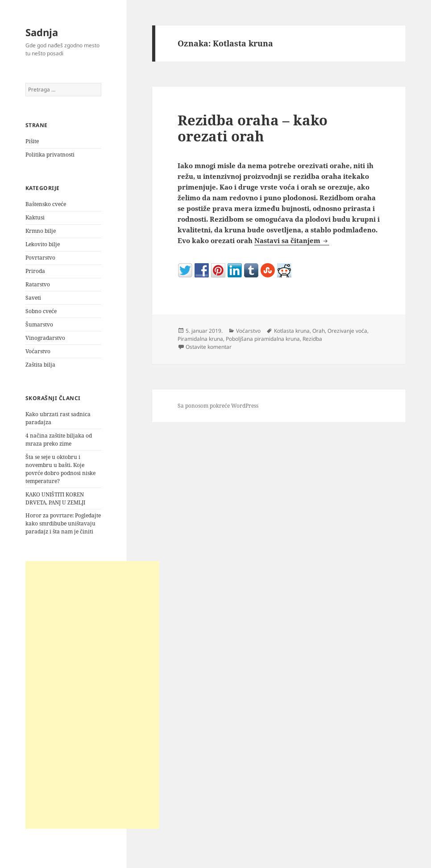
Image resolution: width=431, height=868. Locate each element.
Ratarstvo (38, 284)
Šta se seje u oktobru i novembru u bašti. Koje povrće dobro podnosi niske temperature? (60, 469)
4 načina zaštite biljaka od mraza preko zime (59, 440)
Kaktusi (35, 217)
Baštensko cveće (46, 204)
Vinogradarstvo (45, 338)
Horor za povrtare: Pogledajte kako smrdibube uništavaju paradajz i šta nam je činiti (63, 523)
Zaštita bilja (40, 365)
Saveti (33, 298)
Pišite (32, 141)
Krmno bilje (41, 231)
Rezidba (312, 339)
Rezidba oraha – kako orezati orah (253, 128)
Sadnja (42, 32)
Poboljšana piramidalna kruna (263, 339)
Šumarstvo (39, 324)
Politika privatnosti (50, 155)
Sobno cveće (41, 311)
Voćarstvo (38, 351)
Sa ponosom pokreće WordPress (218, 406)
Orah (319, 331)
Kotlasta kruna (292, 331)
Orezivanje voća (347, 331)
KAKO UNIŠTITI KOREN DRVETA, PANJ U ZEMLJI (55, 498)
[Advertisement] (92, 695)
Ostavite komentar (209, 347)
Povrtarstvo (40, 258)
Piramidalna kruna (200, 339)
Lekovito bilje (43, 244)
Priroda (35, 271)
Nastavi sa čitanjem (292, 240)
